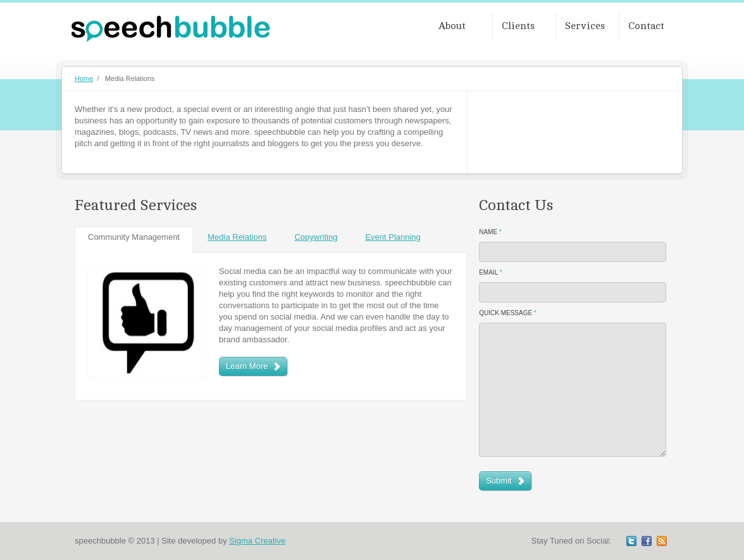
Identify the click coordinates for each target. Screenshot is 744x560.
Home (84, 78)
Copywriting (316, 237)
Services (585, 26)
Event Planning (393, 237)
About (452, 26)
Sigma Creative (257, 541)
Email (490, 272)
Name (490, 232)
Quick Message (508, 313)
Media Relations (237, 237)
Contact (646, 26)
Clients (518, 26)
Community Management (134, 237)
